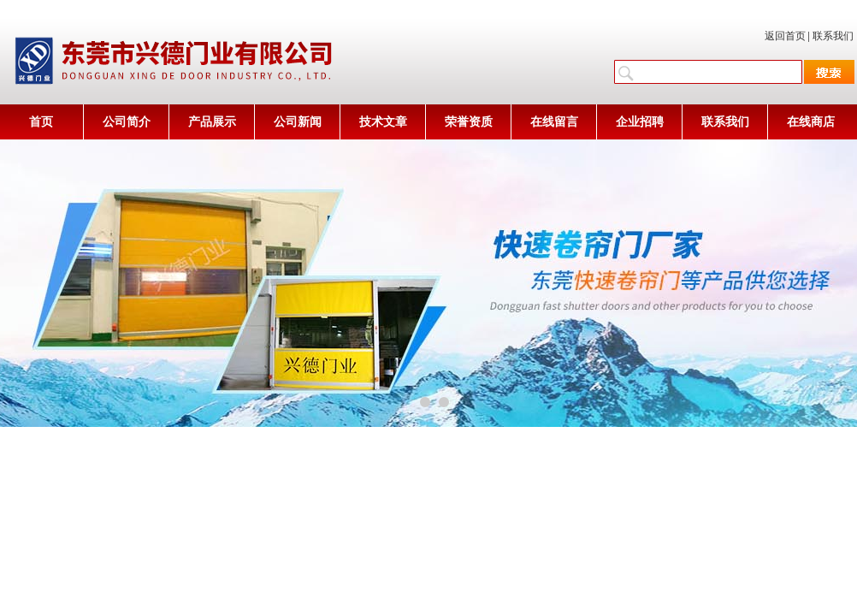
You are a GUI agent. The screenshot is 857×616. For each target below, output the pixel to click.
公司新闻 (298, 122)
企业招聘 (640, 122)
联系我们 (833, 36)
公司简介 (127, 122)
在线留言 (554, 122)
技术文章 (383, 122)
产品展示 (212, 122)
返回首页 (785, 36)
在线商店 (811, 122)
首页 (41, 122)
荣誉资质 (469, 122)
